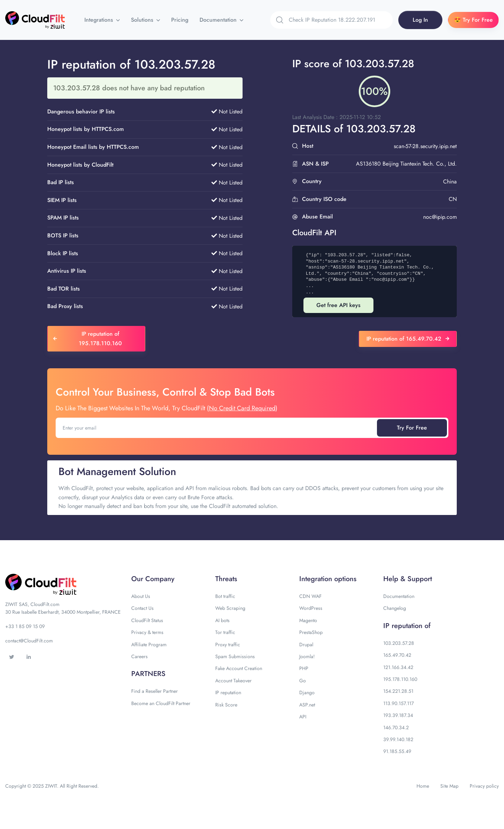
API (303, 717)
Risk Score (226, 705)
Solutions (143, 20)
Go (303, 681)
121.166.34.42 (398, 667)
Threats (226, 579)
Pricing (180, 20)
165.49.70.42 (397, 655)
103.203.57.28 (399, 643)
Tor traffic (225, 632)
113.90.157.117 (398, 703)
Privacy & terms (147, 632)
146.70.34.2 (396, 727)
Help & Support (408, 579)
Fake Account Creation (239, 668)
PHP (304, 668)
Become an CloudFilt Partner (161, 703)
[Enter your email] (217, 428)
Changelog (395, 608)
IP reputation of (407, 626)
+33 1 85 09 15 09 (25, 626)
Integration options (328, 579)
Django (307, 692)
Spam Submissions (235, 656)
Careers (139, 656)
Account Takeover (233, 681)
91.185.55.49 (397, 751)
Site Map (449, 786)
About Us (141, 596)
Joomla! (307, 656)
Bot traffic (225, 596)
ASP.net (307, 705)
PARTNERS (148, 674)
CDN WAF (310, 596)
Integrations (100, 20)
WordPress (311, 608)
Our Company (153, 579)
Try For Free (412, 428)
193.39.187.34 (398, 715)
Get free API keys (338, 305)
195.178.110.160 (400, 679)
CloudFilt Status (147, 620)
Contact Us (142, 608)
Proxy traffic (228, 645)
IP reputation (228, 692)
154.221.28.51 (398, 691)
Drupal (306, 645)
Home (423, 786)
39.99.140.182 (398, 739)
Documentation (219, 20)
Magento (308, 620)
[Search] (341, 20)
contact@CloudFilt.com (29, 641)
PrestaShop (311, 632)
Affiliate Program (149, 645)
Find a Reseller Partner (155, 691)
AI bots (222, 620)
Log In (420, 20)
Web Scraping (230, 608)
